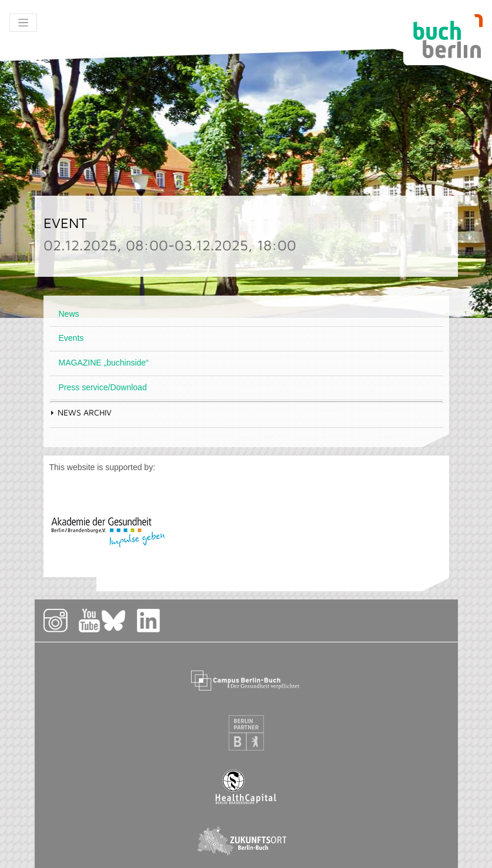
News (69, 314)
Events (71, 338)
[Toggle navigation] (23, 23)
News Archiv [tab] (81, 412)
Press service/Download (103, 387)
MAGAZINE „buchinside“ (104, 363)
